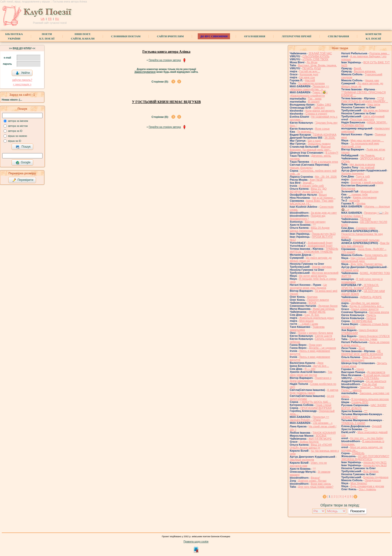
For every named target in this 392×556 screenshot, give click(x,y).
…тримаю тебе (358, 194)
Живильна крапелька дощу (316, 318)
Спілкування (338, 36)
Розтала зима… (379, 53)
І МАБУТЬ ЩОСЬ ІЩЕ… (315, 402)
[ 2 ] (335, 496)
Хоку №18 (316, 180)
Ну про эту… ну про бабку (367, 438)
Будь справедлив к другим (367, 486)
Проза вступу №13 (324, 234)
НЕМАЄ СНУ (349, 417)
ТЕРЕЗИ (365, 219)
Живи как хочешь (324, 309)
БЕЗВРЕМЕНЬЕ (362, 321)
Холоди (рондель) (353, 173)
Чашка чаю (372, 80)
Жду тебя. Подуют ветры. (367, 264)
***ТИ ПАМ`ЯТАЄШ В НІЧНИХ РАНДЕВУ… (365, 100)
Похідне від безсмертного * (307, 217)
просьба (354, 200)
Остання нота (350, 270)
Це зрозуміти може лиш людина (308, 286)
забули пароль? (22, 80)
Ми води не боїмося (376, 110)
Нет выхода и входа (362, 164)
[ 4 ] (345, 496)
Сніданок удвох (366, 228)
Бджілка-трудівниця (376, 477)
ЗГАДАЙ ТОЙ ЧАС (320, 53)
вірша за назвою (17, 136)
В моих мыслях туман (363, 339)
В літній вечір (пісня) (376, 375)
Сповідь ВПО (360, 402)
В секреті (314, 102)
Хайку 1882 (324, 105)
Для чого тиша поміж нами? (316, 487)
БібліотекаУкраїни (14, 36)
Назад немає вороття (365, 309)
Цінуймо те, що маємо (365, 303)
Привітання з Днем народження (310, 379)
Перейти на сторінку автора (165, 60)
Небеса (371, 318)
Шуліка (361, 203)
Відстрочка (348, 188)
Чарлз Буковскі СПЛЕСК (374, 336)
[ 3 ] (340, 496)
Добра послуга (309, 442)
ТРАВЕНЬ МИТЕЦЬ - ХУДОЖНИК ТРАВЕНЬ (314, 250)
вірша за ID (14, 141)
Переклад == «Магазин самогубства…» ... (309, 88)
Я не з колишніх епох (325, 162)
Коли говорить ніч (376, 255)
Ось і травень (367, 489)
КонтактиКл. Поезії (373, 36)
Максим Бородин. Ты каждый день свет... (311, 148)
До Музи (312, 62)
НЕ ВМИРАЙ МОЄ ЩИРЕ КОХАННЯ (362, 353)
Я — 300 (310, 369)
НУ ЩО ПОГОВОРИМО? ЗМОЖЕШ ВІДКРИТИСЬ (365, 458)
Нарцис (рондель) (301, 168)
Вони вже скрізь (321, 484)
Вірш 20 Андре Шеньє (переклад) (310, 229)
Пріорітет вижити (318, 300)
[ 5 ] (350, 496)
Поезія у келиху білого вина (315, 333)
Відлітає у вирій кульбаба (367, 182)
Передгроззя (373, 480)
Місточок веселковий (325, 273)
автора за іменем (18, 121)
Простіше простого (362, 119)
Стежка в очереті (316, 114)
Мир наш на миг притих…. (367, 140)
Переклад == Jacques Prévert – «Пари (309, 418)
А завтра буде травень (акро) (314, 391)
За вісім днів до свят (324, 213)
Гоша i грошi (323, 405)
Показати (357, 511)
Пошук (23, 147)
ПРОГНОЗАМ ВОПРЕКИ (316, 408)
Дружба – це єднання (322, 348)
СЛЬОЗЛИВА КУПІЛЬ (316, 56)
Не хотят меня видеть (313, 276)
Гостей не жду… (310, 71)
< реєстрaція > (22, 84)
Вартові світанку (315, 222)
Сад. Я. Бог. (312, 315)
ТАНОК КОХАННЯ (324, 433)
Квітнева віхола (379, 312)
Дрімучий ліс (359, 179)
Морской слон (369, 191)
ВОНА (312, 303)
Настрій (310, 80)
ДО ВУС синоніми (214, 36)
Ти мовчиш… (305, 132)
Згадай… (308, 183)
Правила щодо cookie (196, 542)
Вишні (323, 195)
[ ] (329, 496)
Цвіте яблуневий (374, 116)
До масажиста (376, 372)
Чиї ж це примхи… (324, 198)
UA (43, 19)
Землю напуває (322, 267)
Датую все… (321, 366)
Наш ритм (374, 104)
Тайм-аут (319, 108)
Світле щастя (323, 336)
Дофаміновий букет (320, 243)
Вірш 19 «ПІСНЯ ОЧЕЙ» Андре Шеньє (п (311, 446)
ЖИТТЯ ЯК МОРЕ (320, 439)
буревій (377, 426)
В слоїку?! (332, 153)
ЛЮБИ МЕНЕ (317, 312)
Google (23, 163)
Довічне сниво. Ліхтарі (312, 481)
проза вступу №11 (375, 462)
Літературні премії (297, 36)
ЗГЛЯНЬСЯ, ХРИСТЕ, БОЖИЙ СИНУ (360, 287)
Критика (312, 297)
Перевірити (23, 180)
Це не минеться (376, 381)
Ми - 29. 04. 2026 (326, 177)
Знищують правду (319, 144)
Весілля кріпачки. (365, 71)
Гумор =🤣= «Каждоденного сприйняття (309, 94)
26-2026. (330, 138)
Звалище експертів (302, 460)
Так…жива (315, 99)
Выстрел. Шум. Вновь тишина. (317, 65)
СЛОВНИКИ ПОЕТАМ (126, 36)
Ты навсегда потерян (311, 83)
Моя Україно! (359, 483)
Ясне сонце (322, 129)
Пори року (315, 345)
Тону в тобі (363, 176)
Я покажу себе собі (311, 186)
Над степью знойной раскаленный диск (359, 259)
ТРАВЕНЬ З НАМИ (353, 423)
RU (57, 19)
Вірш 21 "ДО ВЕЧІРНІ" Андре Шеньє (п (308, 190)
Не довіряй (367, 167)
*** (314, 225)
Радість (371, 315)
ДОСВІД (321, 436)
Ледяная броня (328, 306)
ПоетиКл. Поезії (47, 36)
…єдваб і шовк (309, 324)
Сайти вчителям (170, 36)
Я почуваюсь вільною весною (370, 399)
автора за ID (15, 131)
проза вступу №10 (375, 465)
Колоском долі (309, 74)
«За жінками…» (322, 423)
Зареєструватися (145, 72)
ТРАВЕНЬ (358, 453)
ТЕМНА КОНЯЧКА (325, 135)
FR (50, 19)
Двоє (320, 363)
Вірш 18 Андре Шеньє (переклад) (361, 359)
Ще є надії (314, 141)
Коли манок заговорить (320, 111)
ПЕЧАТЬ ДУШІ (311, 68)
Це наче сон (307, 77)
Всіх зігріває (371, 471)
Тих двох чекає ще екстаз (311, 373)
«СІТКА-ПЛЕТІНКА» (366, 378)
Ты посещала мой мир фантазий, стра (360, 145)
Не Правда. (368, 155)
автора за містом (18, 126)
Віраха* (315, 478)
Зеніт (362, 348)
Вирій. (358, 68)
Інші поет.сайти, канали (83, 36)
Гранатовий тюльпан (366, 240)
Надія (360, 369)
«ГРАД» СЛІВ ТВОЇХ (315, 59)
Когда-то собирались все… (367, 306)
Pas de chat (369, 384)
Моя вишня (306, 321)
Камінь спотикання (365, 197)
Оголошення (255, 36)
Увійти (23, 73)
